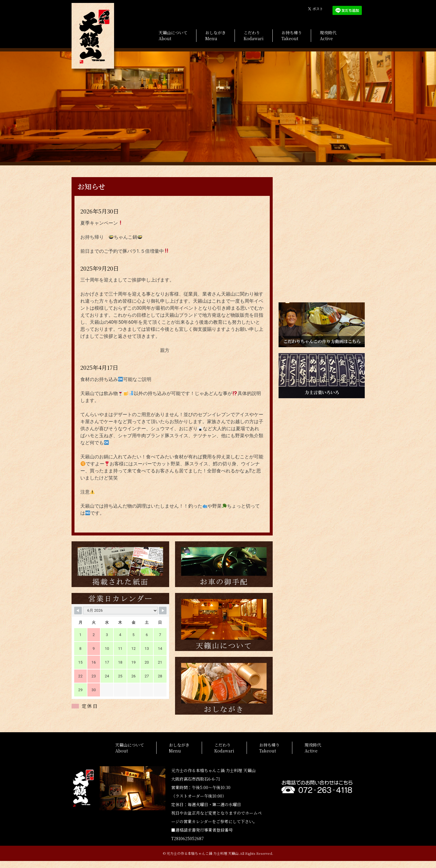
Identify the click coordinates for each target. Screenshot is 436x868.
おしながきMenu (216, 35)
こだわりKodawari (254, 35)
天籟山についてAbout (173, 35)
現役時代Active (328, 35)
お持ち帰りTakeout (292, 35)
